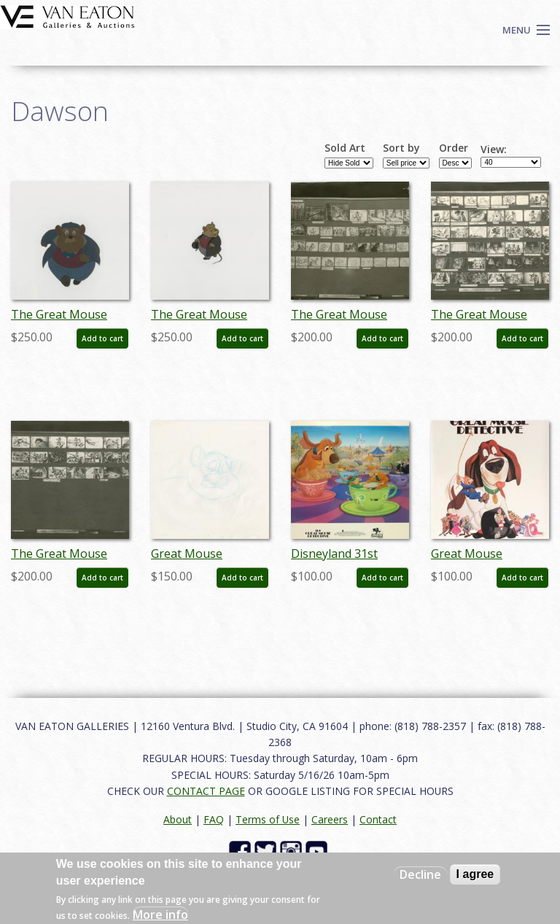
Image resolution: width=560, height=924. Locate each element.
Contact (378, 819)
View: (494, 150)
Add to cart (102, 338)
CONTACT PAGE (206, 791)
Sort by (401, 148)
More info (160, 915)
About (178, 819)
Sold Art (345, 148)
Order (454, 148)
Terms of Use (268, 819)
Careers (330, 819)
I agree (475, 874)
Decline (420, 874)
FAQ (214, 819)
